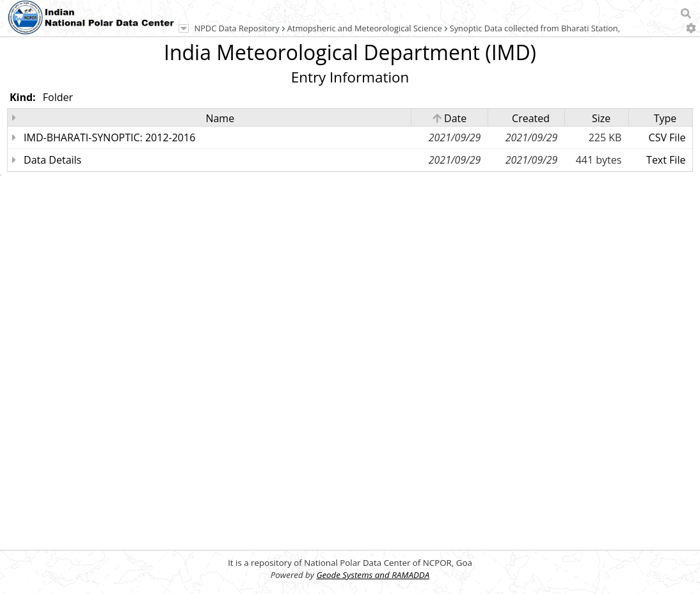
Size (601, 118)
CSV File (667, 137)
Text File (666, 160)
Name (220, 118)
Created (531, 118)
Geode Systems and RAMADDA (373, 575)
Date (449, 118)
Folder (58, 97)
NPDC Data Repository (237, 28)
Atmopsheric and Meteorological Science (365, 28)
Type (665, 118)
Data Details (52, 160)
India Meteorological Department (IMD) (350, 52)
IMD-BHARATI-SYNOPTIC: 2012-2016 (109, 137)
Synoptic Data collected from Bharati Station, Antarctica (555, 28)
